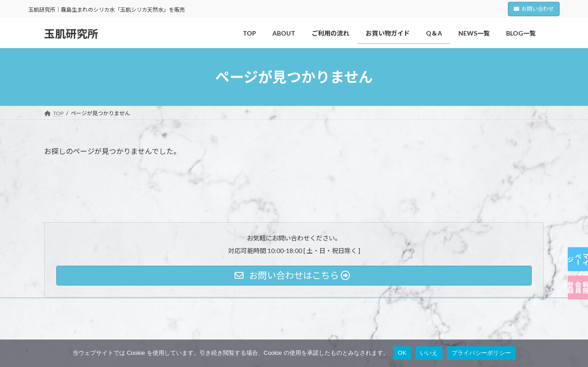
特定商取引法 (180, 306)
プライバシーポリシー (80, 306)
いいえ (429, 353)
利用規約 (135, 306)
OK (402, 353)
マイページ (578, 214)
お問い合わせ (534, 9)
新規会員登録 (578, 272)
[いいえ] (577, 353)
